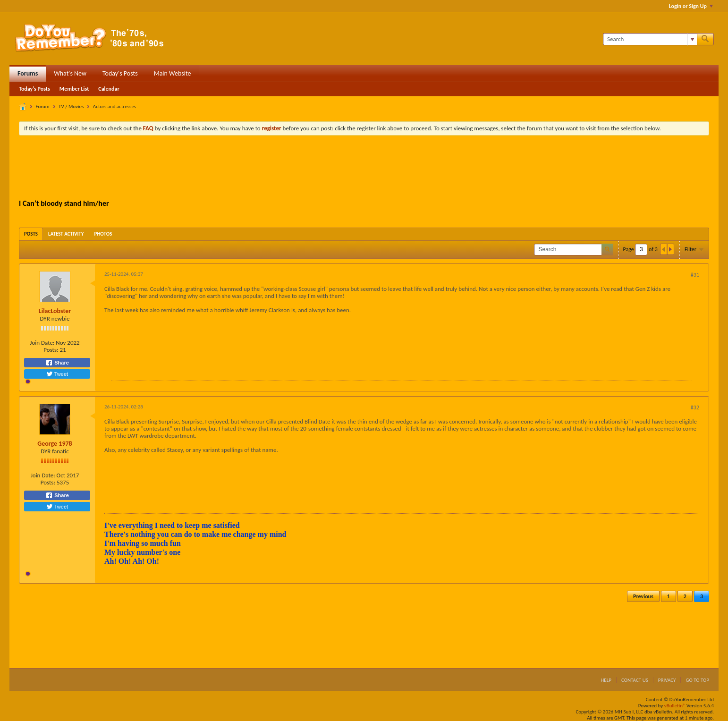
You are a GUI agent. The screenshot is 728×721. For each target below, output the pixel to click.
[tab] (31, 234)
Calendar (109, 89)
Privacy (667, 680)
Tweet (57, 374)
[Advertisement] (364, 169)
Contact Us (635, 680)
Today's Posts (120, 73)
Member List (74, 89)
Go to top (697, 680)
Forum (43, 106)
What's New (70, 73)
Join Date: (42, 343)
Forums (28, 73)
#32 (695, 407)
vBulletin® (675, 706)
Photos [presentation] (103, 234)
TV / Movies (71, 106)
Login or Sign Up (691, 6)
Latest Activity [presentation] (66, 234)
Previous (643, 596)
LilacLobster (55, 311)
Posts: (51, 350)
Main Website (173, 73)
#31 (695, 275)
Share (57, 363)
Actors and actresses (114, 106)
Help (606, 680)
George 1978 (55, 444)
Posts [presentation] (31, 234)
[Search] (650, 39)
